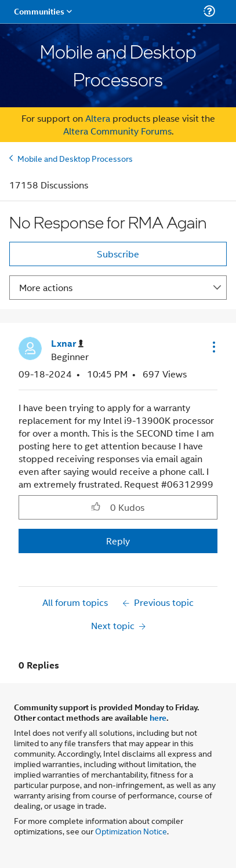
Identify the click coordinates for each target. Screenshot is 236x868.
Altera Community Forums (117, 131)
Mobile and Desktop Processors (75, 158)
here (158, 717)
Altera (98, 118)
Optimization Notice (131, 831)
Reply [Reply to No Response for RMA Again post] (118, 541)
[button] (213, 347)
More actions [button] (46, 287)
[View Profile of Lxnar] (67, 344)
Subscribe (118, 254)
